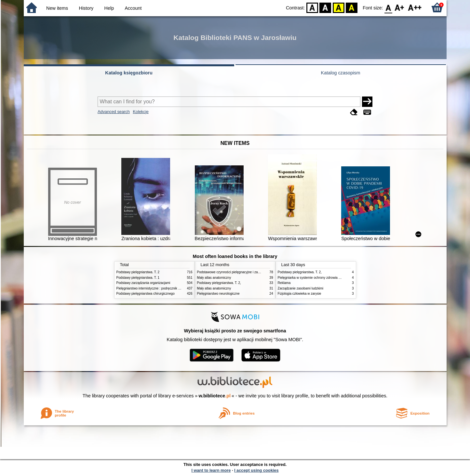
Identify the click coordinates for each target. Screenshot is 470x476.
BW (325, 7)
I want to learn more (211, 470)
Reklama (284, 283)
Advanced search (114, 112)
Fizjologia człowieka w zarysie (300, 294)
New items (57, 8)
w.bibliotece (215, 396)
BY (351, 7)
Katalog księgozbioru (129, 73)
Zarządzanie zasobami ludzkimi (301, 288)
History (86, 8)
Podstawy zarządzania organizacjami (143, 283)
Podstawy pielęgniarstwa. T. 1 (138, 278)
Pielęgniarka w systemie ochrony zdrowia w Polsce (315, 278)
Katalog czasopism (341, 73)
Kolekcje (141, 112)
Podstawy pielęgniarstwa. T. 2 (138, 272)
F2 (415, 7)
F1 (400, 7)
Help (109, 8)
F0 (389, 7)
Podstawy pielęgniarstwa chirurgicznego (146, 294)
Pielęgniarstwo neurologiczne (218, 294)
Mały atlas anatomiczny (214, 278)
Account (133, 8)
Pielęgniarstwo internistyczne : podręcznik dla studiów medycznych (165, 288)
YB (338, 7)
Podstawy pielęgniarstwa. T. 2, (219, 283)
